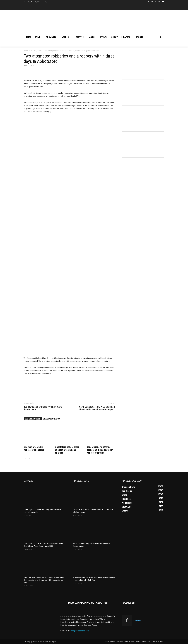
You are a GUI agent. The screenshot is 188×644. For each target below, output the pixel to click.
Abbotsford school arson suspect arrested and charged (67, 450)
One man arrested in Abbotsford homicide (34, 448)
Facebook (137, 620)
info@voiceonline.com (80, 631)
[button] (161, 37)
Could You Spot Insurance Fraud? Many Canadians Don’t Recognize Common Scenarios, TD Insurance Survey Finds (44, 580)
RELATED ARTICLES (33, 419)
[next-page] (29, 458)
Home (26, 51)
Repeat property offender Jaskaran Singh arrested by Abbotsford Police (100, 450)
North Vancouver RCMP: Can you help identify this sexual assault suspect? (97, 408)
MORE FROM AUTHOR (51, 419)
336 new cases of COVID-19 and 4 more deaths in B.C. (43, 408)
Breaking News (36, 51)
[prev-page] (25, 458)
